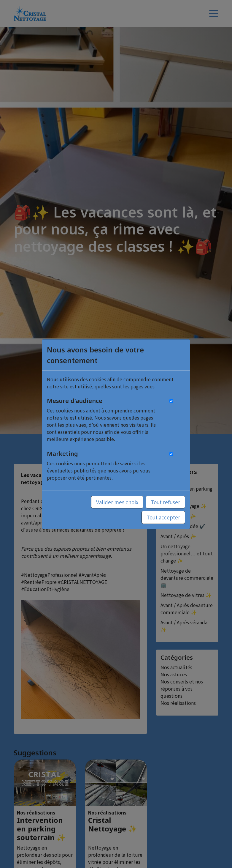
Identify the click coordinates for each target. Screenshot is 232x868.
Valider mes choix (117, 502)
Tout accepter (163, 517)
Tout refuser (165, 502)
